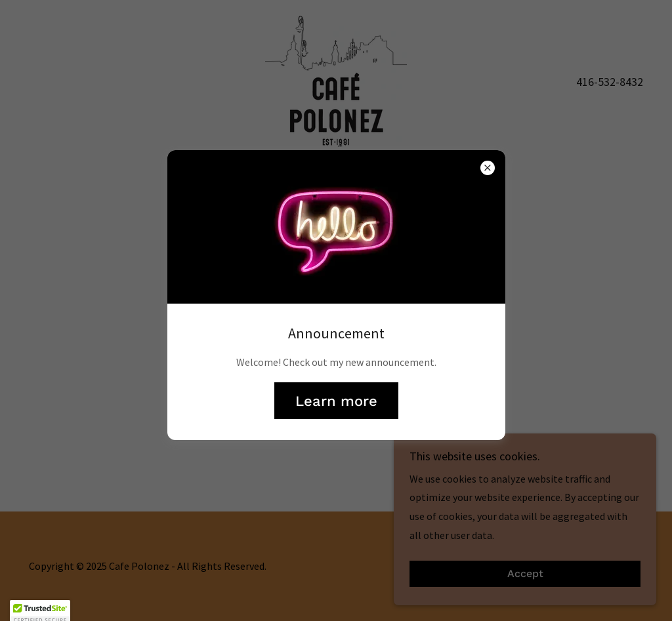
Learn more (336, 401)
